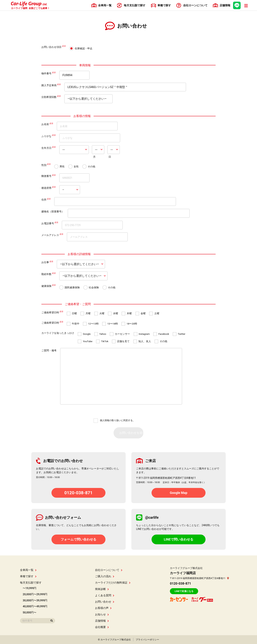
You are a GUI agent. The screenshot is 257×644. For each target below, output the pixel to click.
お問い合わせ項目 (51, 47)
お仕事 (45, 262)
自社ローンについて (109, 570)
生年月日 (46, 148)
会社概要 (102, 627)
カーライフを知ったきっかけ (58, 333)
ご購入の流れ (105, 576)
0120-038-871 (79, 493)
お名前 (45, 124)
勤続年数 (46, 274)
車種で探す (28, 576)
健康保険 (46, 286)
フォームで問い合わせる (78, 539)
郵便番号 (46, 176)
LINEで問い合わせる (179, 539)
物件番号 (46, 73)
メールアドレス (50, 235)
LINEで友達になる (184, 591)
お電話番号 (48, 223)
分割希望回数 (49, 97)
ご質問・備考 (49, 351)
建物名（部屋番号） (53, 211)
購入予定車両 (49, 85)
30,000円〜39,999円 (35, 600)
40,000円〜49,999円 (35, 606)
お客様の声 (103, 608)
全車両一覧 (28, 570)
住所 (44, 200)
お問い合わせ (105, 602)
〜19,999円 (30, 588)
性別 (44, 165)
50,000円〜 (30, 613)
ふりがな (46, 136)
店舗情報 (102, 621)
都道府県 (46, 188)
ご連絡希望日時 (50, 312)
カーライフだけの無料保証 (113, 583)
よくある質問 (105, 595)
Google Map (178, 493)
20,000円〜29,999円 (35, 594)
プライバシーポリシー (147, 640)
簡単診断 (102, 589)
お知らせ (102, 614)
